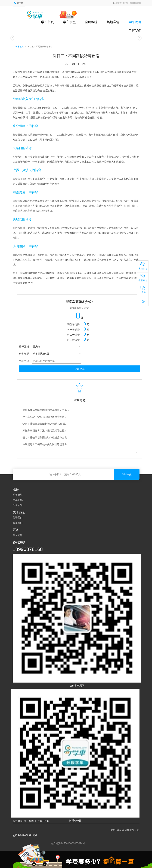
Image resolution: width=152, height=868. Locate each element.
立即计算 (80, 369)
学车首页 (48, 22)
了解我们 (135, 31)
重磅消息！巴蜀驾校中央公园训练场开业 (45, 444)
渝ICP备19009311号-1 (25, 835)
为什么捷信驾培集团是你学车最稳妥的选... (46, 410)
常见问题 (18, 535)
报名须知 (18, 505)
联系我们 (18, 523)
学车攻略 (135, 22)
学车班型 (69, 22)
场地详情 (113, 22)
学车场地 (18, 500)
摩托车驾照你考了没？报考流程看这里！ (45, 431)
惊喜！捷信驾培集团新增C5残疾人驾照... (45, 424)
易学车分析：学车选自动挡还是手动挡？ (45, 417)
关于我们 (18, 518)
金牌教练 (91, 22)
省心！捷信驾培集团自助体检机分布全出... (46, 437)
